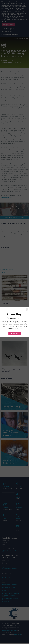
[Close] (27, 304)
